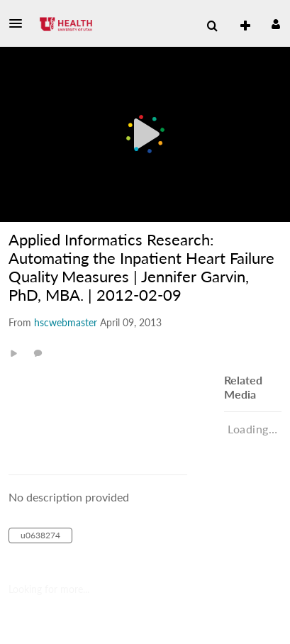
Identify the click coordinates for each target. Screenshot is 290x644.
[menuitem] (212, 26)
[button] (20, 23)
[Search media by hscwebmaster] (66, 322)
